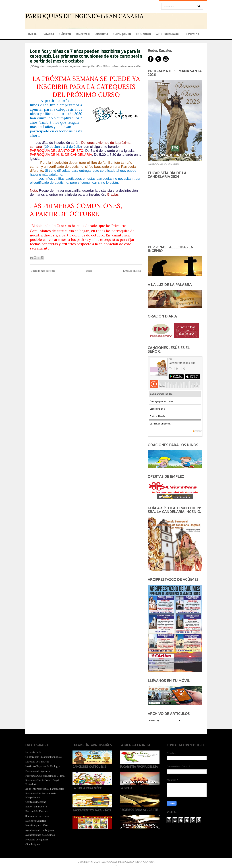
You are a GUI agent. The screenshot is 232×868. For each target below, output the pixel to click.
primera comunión (130, 66)
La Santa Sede (33, 752)
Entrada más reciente (43, 271)
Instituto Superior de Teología (43, 766)
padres (115, 66)
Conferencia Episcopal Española (43, 757)
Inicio (89, 271)
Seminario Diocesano (37, 816)
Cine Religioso (33, 844)
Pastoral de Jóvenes (37, 811)
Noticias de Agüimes (37, 840)
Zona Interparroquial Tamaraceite (45, 789)
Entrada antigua (132, 271)
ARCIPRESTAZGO (168, 34)
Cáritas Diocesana (36, 802)
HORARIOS (143, 34)
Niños (106, 66)
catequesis (52, 66)
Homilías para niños (37, 825)
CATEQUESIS (122, 34)
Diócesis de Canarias (37, 762)
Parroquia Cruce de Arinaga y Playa (45, 776)
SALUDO (48, 34)
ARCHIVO (102, 34)
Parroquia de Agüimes (38, 771)
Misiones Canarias (36, 821)
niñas (99, 66)
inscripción (88, 66)
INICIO (33, 34)
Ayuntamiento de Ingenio (40, 830)
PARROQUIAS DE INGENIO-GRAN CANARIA (84, 16)
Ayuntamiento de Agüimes (40, 835)
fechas (77, 66)
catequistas (66, 66)
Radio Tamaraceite (36, 807)
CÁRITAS (65, 34)
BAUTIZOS (83, 34)
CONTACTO (192, 34)
